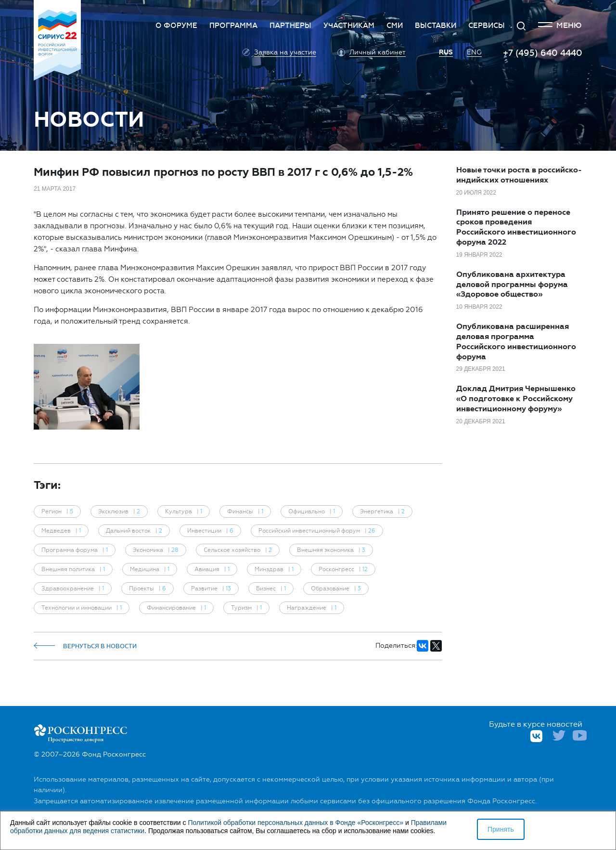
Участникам (349, 26)
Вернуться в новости (85, 646)
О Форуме (176, 26)
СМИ (395, 26)
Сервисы (487, 26)
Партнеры (290, 26)
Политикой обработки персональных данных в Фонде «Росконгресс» (295, 823)
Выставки (436, 26)
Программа (233, 26)
